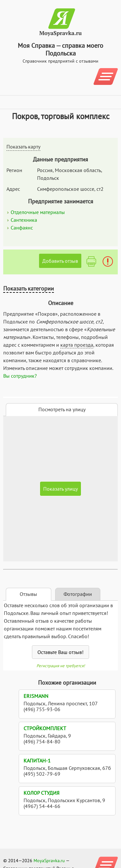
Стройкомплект (45, 728)
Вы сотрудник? (20, 376)
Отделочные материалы (38, 212)
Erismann (36, 696)
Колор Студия (41, 793)
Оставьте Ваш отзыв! (60, 652)
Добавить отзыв (60, 261)
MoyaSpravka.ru (49, 861)
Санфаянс (22, 228)
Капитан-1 (37, 761)
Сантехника (24, 220)
